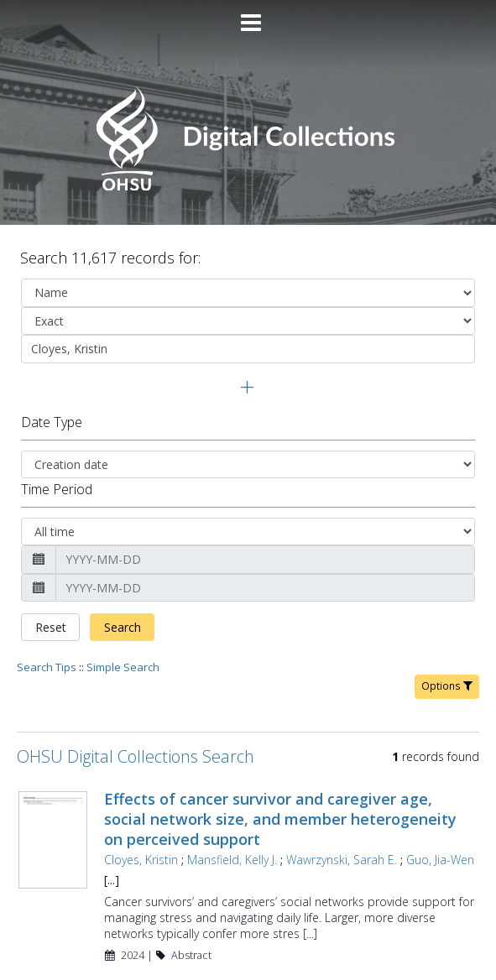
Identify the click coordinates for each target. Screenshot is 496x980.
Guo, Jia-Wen (440, 803)
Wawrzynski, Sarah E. (342, 803)
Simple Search (123, 611)
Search (123, 571)
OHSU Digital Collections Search (136, 700)
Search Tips (47, 611)
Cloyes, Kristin (141, 803)
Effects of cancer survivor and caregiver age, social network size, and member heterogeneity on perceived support (280, 763)
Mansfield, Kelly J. (232, 803)
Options (447, 630)
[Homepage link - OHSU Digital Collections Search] (248, 187)
